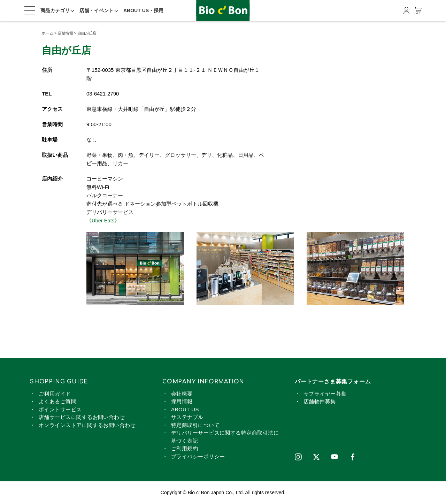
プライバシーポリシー (198, 456)
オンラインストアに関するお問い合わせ (87, 425)
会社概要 (182, 394)
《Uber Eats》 (103, 220)
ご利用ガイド (55, 394)
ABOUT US (185, 409)
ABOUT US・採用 (143, 10)
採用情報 (182, 401)
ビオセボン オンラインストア (223, 11)
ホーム (48, 33)
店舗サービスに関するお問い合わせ (82, 417)
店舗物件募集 (320, 401)
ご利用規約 (184, 448)
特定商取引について (195, 425)
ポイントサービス (60, 409)
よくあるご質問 (57, 401)
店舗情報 (66, 33)
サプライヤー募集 (325, 394)
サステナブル (187, 417)
